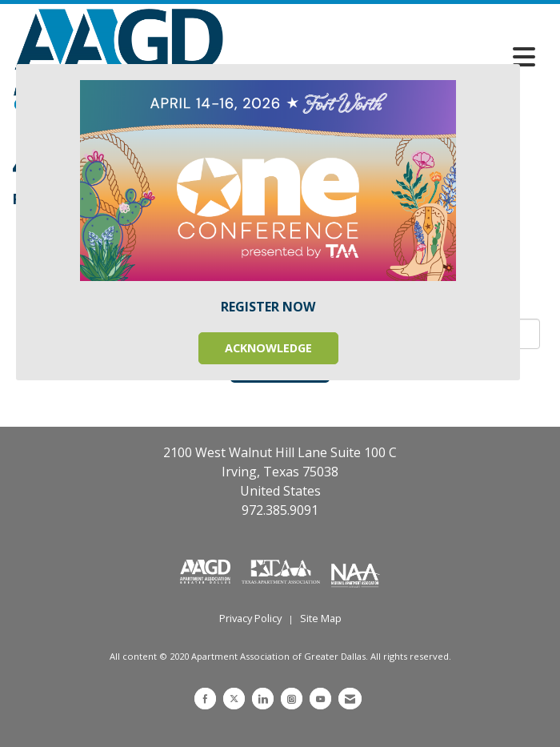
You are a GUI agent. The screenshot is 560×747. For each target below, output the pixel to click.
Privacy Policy (250, 618)
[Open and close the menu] (384, 57)
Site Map (321, 618)
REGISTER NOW (268, 307)
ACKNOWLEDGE (268, 348)
